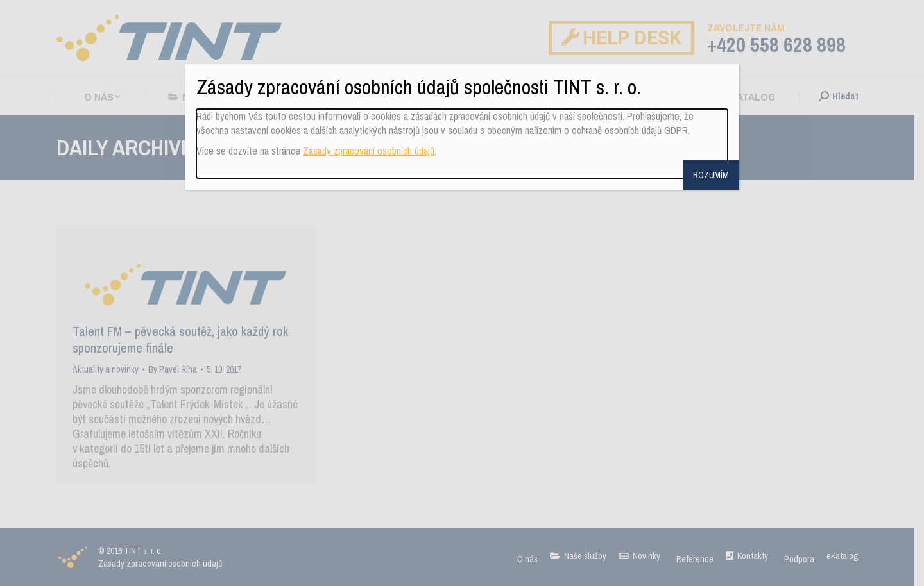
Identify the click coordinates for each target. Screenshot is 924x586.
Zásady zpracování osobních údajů (369, 151)
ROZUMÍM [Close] (711, 175)
